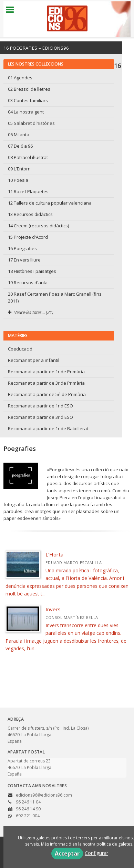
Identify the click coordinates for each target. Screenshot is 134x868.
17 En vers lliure (24, 260)
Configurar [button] (96, 853)
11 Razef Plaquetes (28, 191)
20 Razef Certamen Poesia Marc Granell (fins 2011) (55, 297)
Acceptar (67, 854)
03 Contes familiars (28, 100)
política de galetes (114, 844)
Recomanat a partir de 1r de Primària (46, 372)
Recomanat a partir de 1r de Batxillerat (48, 428)
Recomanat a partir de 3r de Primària (46, 383)
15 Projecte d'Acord (28, 237)
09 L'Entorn (19, 169)
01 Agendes (20, 78)
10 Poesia (18, 180)
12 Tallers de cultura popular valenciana (50, 203)
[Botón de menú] (12, 10)
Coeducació (20, 349)
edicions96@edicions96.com (44, 795)
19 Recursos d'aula (28, 283)
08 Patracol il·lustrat (28, 157)
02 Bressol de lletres (29, 89)
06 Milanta (19, 135)
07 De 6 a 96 (20, 146)
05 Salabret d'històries (31, 123)
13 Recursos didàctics (30, 214)
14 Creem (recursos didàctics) (38, 226)
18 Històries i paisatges (32, 271)
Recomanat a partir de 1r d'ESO (40, 406)
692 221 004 (28, 816)
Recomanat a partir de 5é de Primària (47, 394)
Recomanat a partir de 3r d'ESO (40, 417)
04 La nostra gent (26, 112)
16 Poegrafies (22, 248)
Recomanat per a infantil (34, 360)
